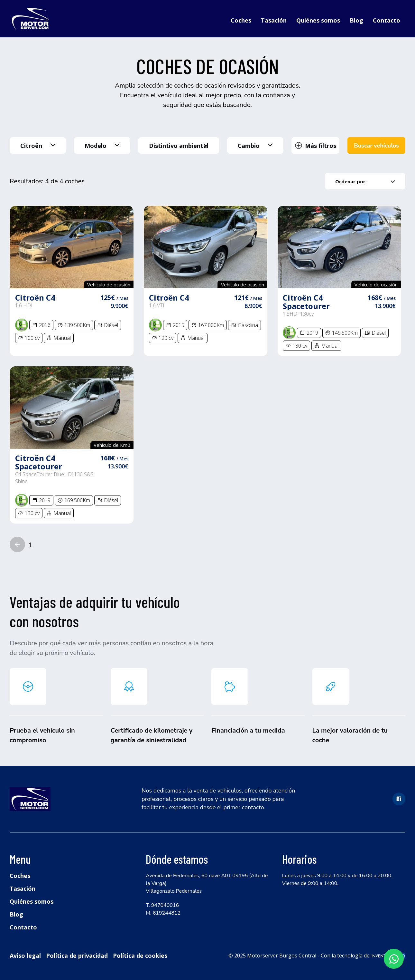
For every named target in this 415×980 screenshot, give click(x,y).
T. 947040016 (162, 905)
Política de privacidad (77, 956)
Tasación (274, 20)
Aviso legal (25, 956)
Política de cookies (140, 956)
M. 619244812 (163, 913)
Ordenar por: (365, 181)
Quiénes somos (318, 20)
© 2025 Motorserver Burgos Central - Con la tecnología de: (317, 956)
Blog (356, 20)
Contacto (387, 20)
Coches (241, 20)
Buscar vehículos (376, 146)
